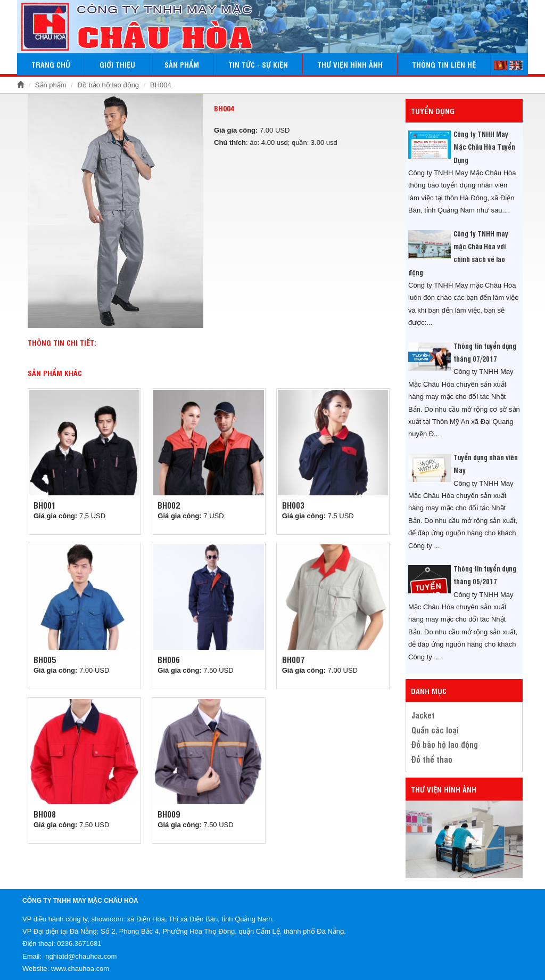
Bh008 (45, 814)
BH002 (169, 505)
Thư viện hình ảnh (350, 64)
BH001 (45, 505)
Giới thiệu (117, 64)
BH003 (293, 505)
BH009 (169, 814)
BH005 (45, 659)
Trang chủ (51, 64)
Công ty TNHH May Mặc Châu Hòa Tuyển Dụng (484, 147)
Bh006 (169, 659)
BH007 (293, 659)
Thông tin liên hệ (444, 64)
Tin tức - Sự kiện (258, 64)
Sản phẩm (182, 64)
